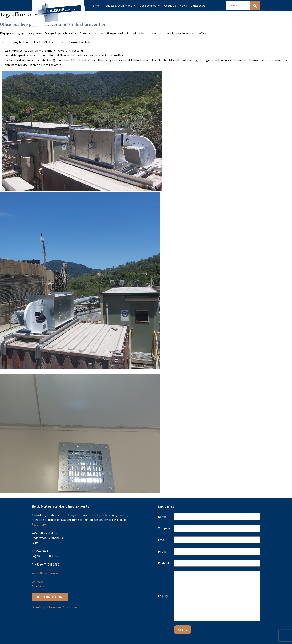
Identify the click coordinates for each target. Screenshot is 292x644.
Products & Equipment (119, 6)
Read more (39, 524)
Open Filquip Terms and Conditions (54, 607)
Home (95, 6)
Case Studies (150, 6)
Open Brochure (50, 597)
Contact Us (198, 6)
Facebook (38, 586)
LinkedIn (37, 582)
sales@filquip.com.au (45, 573)
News (183, 6)
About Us (170, 6)
